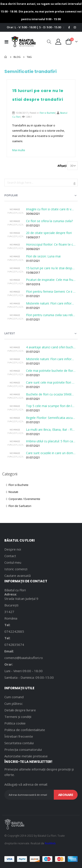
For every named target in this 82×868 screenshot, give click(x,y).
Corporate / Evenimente (23, 499)
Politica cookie (15, 723)
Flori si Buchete (47, 113)
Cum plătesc (14, 703)
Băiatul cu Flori (15, 590)
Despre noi (13, 549)
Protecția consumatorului (23, 749)
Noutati (12, 492)
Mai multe (19, 150)
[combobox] (41, 183)
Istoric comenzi (16, 569)
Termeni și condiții (18, 717)
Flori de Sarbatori (19, 506)
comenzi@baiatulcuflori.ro (24, 658)
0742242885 (14, 631)
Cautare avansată (17, 576)
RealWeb (50, 843)
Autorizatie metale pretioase (26, 756)
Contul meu (13, 562)
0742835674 (14, 645)
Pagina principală (6, 57)
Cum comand (14, 697)
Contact (10, 556)
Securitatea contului (19, 743)
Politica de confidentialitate (25, 730)
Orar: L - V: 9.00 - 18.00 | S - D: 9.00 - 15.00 (34, 27)
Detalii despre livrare (20, 710)
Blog (17, 57)
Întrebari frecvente (19, 736)
